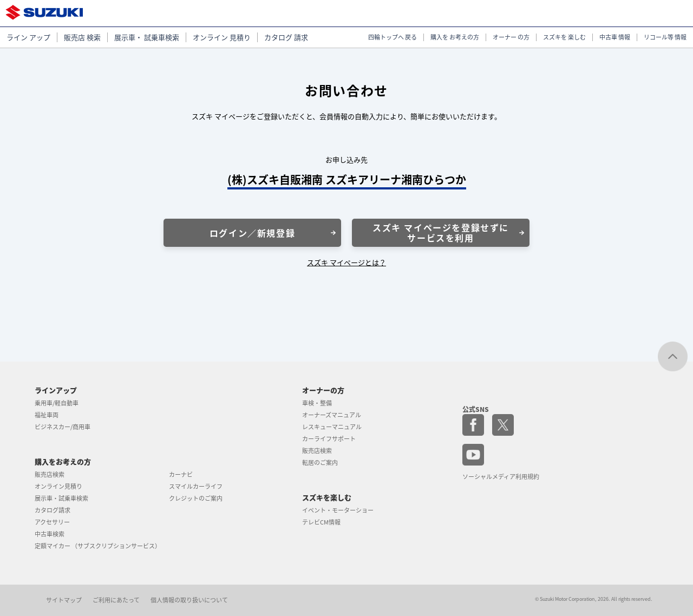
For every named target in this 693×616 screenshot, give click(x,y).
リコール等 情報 (665, 37)
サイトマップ (64, 600)
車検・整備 (317, 403)
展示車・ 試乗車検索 (147, 37)
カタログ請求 (53, 510)
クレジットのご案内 (196, 498)
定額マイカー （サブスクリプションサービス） (98, 546)
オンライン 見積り (222, 37)
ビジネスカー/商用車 (63, 427)
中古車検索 (50, 534)
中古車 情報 (615, 37)
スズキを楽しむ (327, 497)
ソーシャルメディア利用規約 (501, 477)
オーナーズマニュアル (332, 415)
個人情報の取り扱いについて (189, 600)
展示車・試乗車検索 (61, 498)
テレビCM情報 (321, 522)
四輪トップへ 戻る (393, 37)
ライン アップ (28, 37)
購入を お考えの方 (455, 37)
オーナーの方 (323, 390)
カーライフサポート (329, 439)
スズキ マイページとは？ (346, 262)
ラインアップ (56, 390)
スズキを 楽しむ (564, 37)
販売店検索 (50, 474)
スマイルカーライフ (196, 486)
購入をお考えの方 (63, 461)
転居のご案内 (320, 463)
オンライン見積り (58, 486)
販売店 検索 (82, 37)
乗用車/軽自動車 (57, 403)
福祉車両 (47, 415)
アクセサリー (52, 522)
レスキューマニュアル (332, 427)
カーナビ (181, 474)
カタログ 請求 (286, 37)
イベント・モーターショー (338, 510)
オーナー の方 (511, 37)
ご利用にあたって (116, 600)
